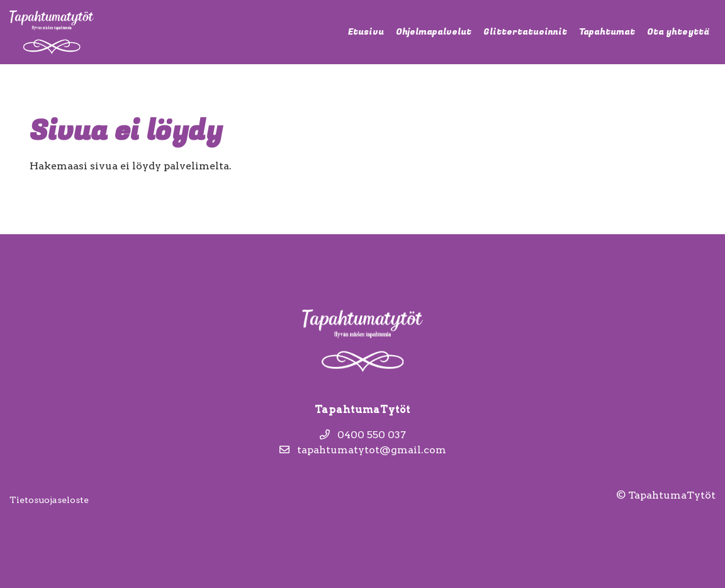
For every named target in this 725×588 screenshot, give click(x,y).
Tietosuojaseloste (49, 500)
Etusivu (366, 32)
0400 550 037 (363, 435)
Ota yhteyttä (678, 32)
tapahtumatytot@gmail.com (363, 450)
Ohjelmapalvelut (434, 32)
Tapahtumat (607, 32)
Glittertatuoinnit (525, 32)
